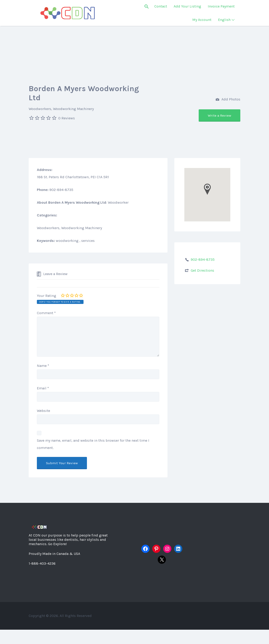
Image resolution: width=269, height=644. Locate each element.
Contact (161, 6)
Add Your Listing (187, 6)
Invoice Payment (221, 6)
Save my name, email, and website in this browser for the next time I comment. (93, 444)
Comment (46, 313)
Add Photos (228, 100)
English (224, 20)
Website (43, 411)
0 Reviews (67, 118)
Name (43, 366)
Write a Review (220, 115)
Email (43, 388)
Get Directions (202, 270)
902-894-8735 (203, 259)
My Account (202, 20)
